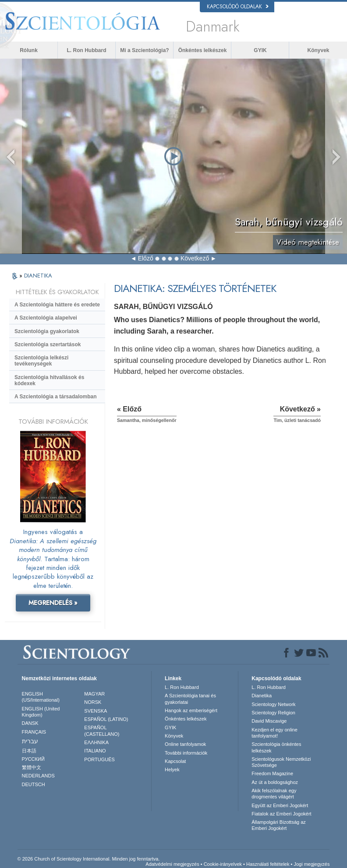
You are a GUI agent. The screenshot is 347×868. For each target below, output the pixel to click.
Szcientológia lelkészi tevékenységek (41, 361)
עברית (30, 741)
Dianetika (262, 696)
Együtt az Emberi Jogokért (280, 805)
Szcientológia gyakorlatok (47, 331)
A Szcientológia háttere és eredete (57, 305)
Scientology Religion (273, 713)
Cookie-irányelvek (223, 864)
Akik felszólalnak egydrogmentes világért (274, 794)
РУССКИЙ (33, 759)
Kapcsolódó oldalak (238, 7)
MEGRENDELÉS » (53, 603)
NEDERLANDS (38, 776)
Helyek (172, 770)
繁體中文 (32, 767)
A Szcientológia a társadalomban (56, 397)
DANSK (30, 723)
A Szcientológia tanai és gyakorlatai (190, 699)
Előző (146, 258)
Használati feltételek (268, 864)
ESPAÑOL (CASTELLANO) (102, 731)
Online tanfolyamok (185, 744)
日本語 (29, 751)
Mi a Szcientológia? (144, 50)
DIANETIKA (38, 276)
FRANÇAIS (34, 732)
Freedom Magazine (272, 773)
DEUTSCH (34, 784)
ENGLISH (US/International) (41, 697)
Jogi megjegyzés (312, 864)
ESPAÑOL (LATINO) (106, 719)
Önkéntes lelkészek (203, 50)
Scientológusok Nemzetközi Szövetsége (281, 762)
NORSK (93, 702)
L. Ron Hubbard (87, 50)
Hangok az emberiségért (191, 710)
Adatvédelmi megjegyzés (172, 864)
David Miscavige (269, 721)
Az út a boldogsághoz (275, 782)
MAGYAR (94, 694)
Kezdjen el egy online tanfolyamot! (274, 733)
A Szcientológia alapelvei (46, 318)
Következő (195, 258)
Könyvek (318, 50)
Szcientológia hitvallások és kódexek (49, 380)
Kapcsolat (175, 761)
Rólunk (29, 50)
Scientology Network (273, 704)
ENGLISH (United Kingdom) (41, 712)
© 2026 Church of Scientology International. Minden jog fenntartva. (89, 859)
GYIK (260, 50)
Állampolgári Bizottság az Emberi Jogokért (279, 825)
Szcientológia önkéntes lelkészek (276, 747)
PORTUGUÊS (99, 759)
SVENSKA (96, 711)
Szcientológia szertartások (48, 344)
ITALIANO (95, 751)
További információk (186, 753)
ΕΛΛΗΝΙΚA (96, 742)
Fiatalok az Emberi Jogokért (281, 814)
